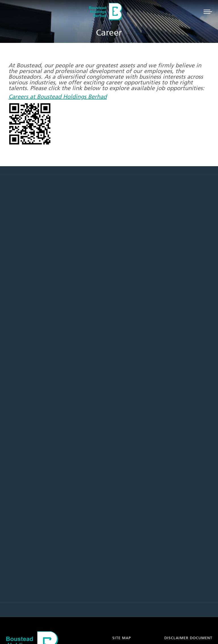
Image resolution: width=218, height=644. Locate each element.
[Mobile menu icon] (208, 12)
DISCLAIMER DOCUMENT (188, 638)
